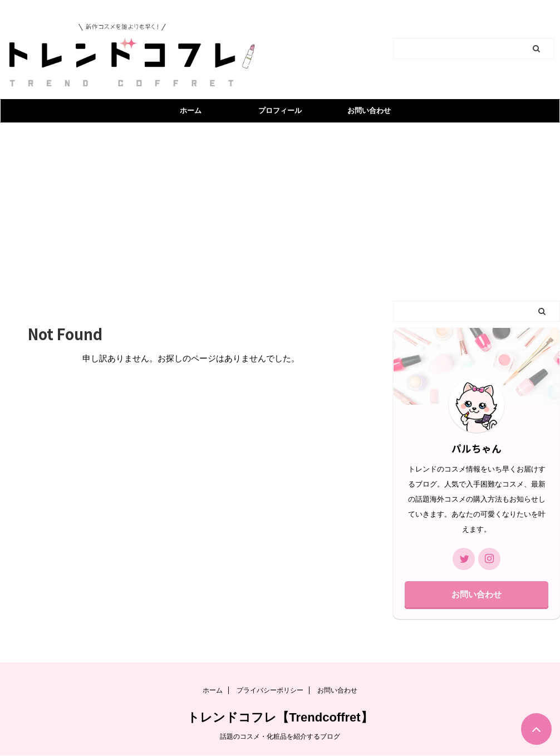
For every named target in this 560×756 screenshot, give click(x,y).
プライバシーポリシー (270, 690)
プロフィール (280, 111)
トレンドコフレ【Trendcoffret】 (280, 717)
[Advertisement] (280, 206)
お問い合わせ (369, 111)
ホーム (191, 111)
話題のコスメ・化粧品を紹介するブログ (280, 737)
